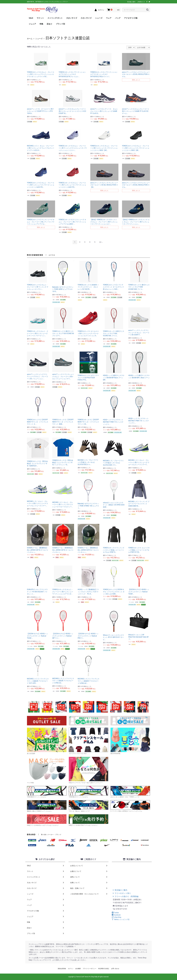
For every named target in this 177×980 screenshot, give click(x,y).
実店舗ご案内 (131, 2)
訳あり (50, 24)
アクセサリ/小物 (131, 18)
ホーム (30, 39)
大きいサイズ (72, 18)
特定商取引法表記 (104, 969)
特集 (41, 24)
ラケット (40, 18)
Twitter (115, 913)
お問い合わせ (115, 969)
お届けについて (89, 871)
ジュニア (32, 24)
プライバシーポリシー (90, 969)
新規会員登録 (62, 969)
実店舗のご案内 (120, 890)
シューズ (99, 18)
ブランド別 (60, 24)
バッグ (118, 18)
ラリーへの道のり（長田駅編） (126, 896)
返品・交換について (89, 888)
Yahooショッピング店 (121, 919)
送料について (89, 877)
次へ (101, 242)
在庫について (89, 883)
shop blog (116, 917)
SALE (31, 18)
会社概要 (78, 969)
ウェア (109, 18)
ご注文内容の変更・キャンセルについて (89, 894)
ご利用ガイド (141, 2)
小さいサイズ (86, 18)
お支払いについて (89, 866)
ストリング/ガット (55, 18)
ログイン (71, 969)
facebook (116, 915)
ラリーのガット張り (122, 893)
